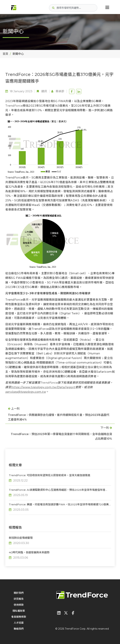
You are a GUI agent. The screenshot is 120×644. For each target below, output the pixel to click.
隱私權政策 (19, 611)
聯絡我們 (19, 629)
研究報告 (19, 599)
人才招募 (19, 623)
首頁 (5, 54)
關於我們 (19, 593)
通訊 (44, 91)
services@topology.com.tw (26, 392)
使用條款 (19, 605)
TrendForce (14, 106)
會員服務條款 (19, 617)
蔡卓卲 (60, 91)
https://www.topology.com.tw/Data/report (43, 387)
